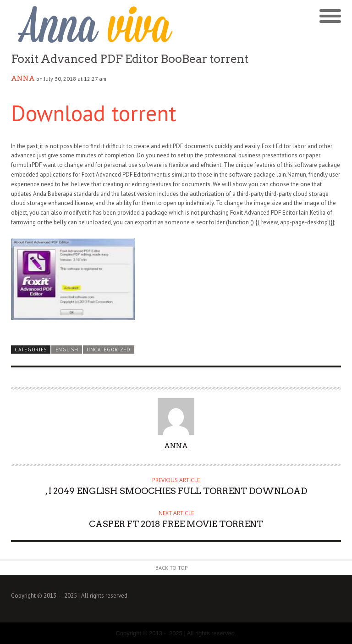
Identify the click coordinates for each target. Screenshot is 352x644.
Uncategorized (109, 350)
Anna (23, 78)
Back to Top (172, 568)
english (67, 350)
